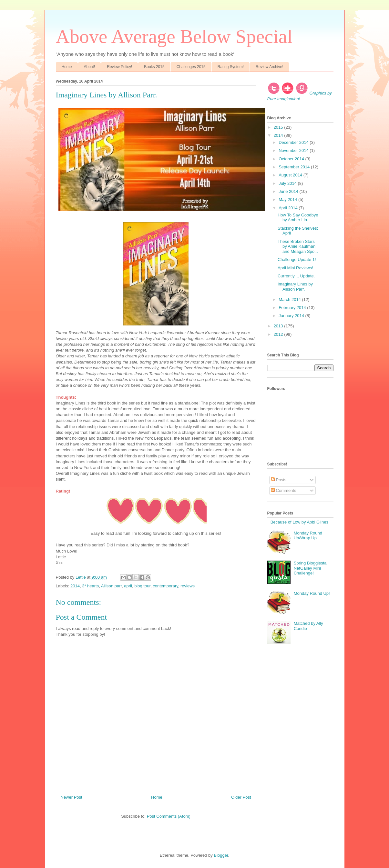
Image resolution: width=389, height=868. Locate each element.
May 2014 (288, 200)
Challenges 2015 (191, 67)
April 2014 (289, 208)
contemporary (165, 586)
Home (67, 67)
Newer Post (72, 797)
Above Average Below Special (174, 36)
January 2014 (292, 316)
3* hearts (90, 586)
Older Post (241, 797)
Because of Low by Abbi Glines (299, 522)
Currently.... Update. (296, 276)
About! (90, 67)
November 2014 (294, 150)
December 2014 (294, 142)
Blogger (221, 855)
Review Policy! (119, 67)
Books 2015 (154, 67)
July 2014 (288, 183)
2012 (279, 334)
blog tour (142, 586)
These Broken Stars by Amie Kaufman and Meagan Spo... (298, 246)
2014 (75, 586)
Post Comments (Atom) (169, 816)
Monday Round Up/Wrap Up (308, 536)
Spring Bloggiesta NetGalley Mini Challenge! (310, 568)
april (128, 586)
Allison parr (111, 586)
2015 (279, 127)
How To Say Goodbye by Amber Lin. (298, 218)
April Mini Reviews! (295, 268)
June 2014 (289, 191)
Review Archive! (269, 67)
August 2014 (291, 175)
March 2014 (290, 299)
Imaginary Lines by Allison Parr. (295, 287)
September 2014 (295, 167)
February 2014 (293, 308)
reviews (188, 586)
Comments (283, 490)
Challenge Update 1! (297, 259)
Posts (279, 480)
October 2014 (292, 159)
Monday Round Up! (312, 593)
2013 (279, 326)
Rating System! (231, 67)
